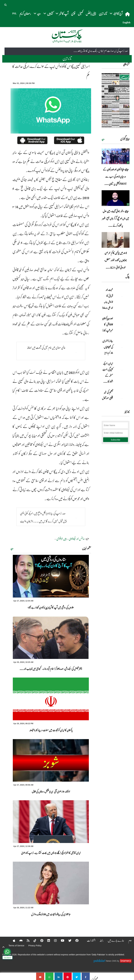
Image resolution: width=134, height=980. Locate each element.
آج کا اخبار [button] (116, 13)
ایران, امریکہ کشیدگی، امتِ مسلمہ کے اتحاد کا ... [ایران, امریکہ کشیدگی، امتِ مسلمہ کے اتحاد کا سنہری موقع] (108, 372)
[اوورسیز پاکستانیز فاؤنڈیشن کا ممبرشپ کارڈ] (122, 324)
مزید (12, 549)
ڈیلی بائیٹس (91, 13)
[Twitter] (68, 940)
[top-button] (3, 947)
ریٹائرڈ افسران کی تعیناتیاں (108, 344)
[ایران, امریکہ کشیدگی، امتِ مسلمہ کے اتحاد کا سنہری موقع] (122, 369)
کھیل (80, 13)
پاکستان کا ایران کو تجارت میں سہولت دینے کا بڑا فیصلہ (51, 730)
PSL (15, 13)
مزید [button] (37, 13)
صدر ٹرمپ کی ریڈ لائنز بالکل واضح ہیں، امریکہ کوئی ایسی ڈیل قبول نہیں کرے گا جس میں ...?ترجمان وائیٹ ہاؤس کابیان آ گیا (44, 521)
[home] (128, 14)
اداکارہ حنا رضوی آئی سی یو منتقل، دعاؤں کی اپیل (51, 791)
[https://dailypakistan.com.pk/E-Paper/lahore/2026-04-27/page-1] (116, 101)
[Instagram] (53, 940)
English (126, 22)
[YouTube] (61, 940)
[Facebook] (75, 940)
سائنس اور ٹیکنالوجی (77, 539)
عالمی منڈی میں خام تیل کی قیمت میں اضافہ (46, 347)
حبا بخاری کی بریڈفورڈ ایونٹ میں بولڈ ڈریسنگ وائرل (51, 914)
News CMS (111, 961)
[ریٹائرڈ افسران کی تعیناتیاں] (122, 346)
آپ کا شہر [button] (62, 13)
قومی (73, 13)
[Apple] (12, 940)
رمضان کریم (25, 13)
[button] (6, 5)
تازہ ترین (103, 13)
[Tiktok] (33, 940)
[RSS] (26, 940)
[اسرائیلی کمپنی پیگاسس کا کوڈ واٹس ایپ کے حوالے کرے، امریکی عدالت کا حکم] (86, 976)
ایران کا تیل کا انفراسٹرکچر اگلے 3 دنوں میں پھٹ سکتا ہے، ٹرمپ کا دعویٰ (51, 853)
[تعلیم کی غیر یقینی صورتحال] (122, 397)
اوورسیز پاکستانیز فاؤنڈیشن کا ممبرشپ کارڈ (107, 324)
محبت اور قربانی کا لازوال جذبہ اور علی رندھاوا (107, 299)
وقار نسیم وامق (109, 353)
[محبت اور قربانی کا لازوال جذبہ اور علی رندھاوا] (122, 295)
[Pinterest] (40, 940)
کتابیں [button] (48, 13)
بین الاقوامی (62, 539)
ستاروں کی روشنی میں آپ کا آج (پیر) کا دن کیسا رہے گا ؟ (51, 607)
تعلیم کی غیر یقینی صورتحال (107, 395)
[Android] (19, 940)
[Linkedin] (47, 940)
